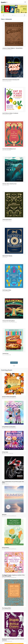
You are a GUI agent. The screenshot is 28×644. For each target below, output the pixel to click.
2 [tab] (14, 15)
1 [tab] (13, 15)
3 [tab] (14, 15)
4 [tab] (15, 15)
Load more (15, 370)
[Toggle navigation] (25, 2)
